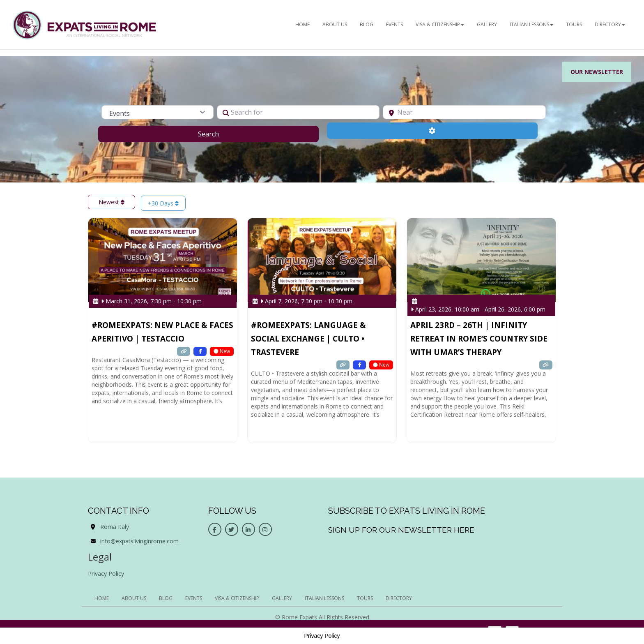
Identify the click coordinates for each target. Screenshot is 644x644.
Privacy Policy (106, 574)
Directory (610, 24)
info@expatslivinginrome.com (139, 541)
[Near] (464, 112)
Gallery (487, 24)
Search (219, 134)
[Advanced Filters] (432, 131)
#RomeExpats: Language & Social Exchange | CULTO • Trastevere (308, 339)
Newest (112, 202)
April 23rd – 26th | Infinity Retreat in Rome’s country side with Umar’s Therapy (479, 339)
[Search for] (298, 112)
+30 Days (163, 203)
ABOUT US (335, 24)
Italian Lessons (531, 24)
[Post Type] (157, 112)
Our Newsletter (597, 72)
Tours (574, 24)
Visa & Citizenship (440, 24)
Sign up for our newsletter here (401, 530)
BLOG (367, 24)
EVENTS (394, 24)
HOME (302, 24)
